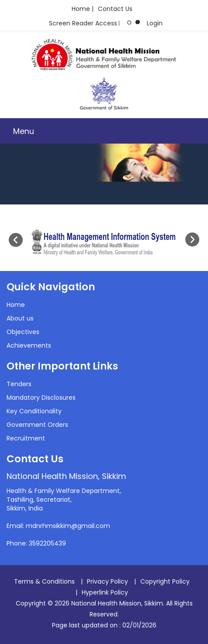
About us (20, 318)
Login (155, 23)
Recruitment (26, 438)
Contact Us (115, 9)
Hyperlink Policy (105, 592)
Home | (83, 9)
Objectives (23, 332)
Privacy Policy (107, 581)
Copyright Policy (165, 581)
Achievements (29, 345)
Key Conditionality (34, 411)
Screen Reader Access (83, 23)
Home (16, 305)
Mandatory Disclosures (41, 398)
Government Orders (37, 425)
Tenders (19, 384)
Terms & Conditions (44, 581)
